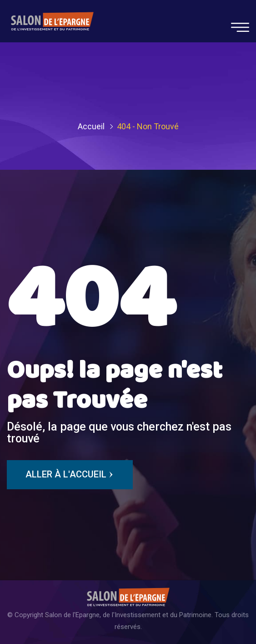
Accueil (91, 126)
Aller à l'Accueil (70, 475)
